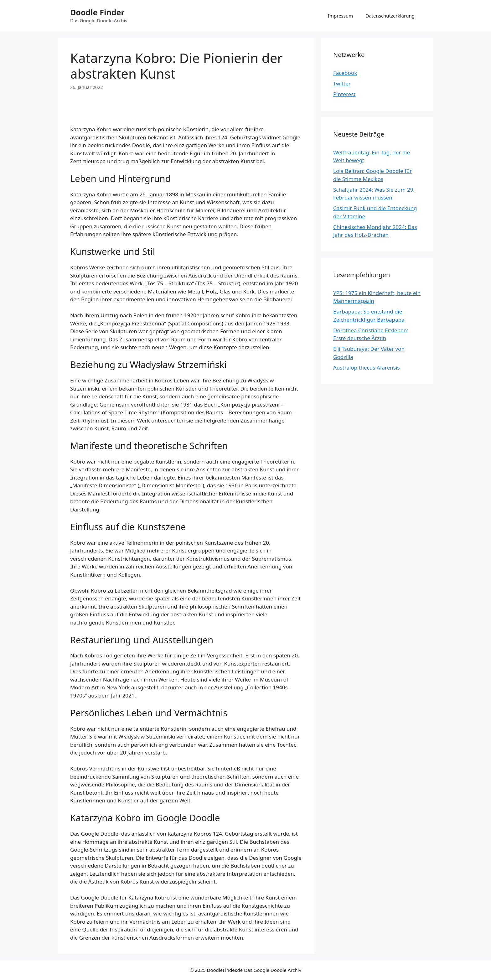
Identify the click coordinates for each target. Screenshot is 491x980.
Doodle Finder (97, 12)
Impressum (340, 16)
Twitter (342, 83)
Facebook (345, 73)
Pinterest (344, 94)
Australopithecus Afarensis (367, 368)
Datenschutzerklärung (390, 16)
